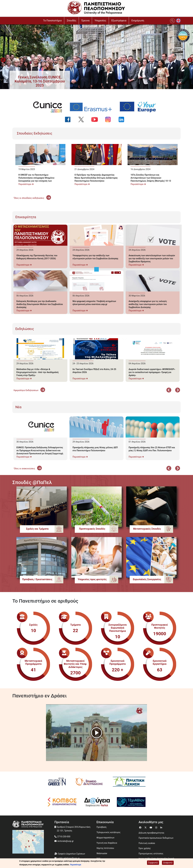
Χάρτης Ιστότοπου (105, 848)
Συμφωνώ (153, 863)
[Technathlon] (131, 802)
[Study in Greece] (57, 782)
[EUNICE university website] (49, 107)
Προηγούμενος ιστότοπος (151, 854)
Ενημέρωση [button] (138, 21)
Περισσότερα (26, 184)
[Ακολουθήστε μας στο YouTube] (96, 119)
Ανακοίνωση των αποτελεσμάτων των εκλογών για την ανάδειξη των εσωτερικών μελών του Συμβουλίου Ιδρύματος (152, 258)
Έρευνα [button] (85, 21)
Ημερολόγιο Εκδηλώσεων (29, 390)
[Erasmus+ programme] (93, 107)
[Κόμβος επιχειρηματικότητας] (62, 802)
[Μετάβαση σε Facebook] (141, 827)
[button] (40, 81)
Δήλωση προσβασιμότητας (151, 833)
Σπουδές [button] (72, 21)
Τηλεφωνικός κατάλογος (108, 832)
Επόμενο (177, 390)
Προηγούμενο (3, 60)
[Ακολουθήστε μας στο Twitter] (83, 119)
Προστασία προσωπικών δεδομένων (156, 838)
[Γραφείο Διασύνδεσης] (90, 782)
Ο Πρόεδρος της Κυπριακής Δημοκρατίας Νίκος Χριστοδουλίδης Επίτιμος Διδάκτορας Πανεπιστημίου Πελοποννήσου (96, 178)
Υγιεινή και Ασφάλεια (107, 843)
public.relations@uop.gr (68, 858)
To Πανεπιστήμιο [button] (52, 21)
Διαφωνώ (168, 863)
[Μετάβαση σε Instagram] (157, 827)
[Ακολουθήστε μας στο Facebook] (70, 119)
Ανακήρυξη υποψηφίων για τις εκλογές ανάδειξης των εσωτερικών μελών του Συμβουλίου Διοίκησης (148, 304)
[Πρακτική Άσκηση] (129, 782)
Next (190, 60)
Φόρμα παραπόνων (105, 838)
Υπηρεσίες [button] (100, 21)
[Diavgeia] (97, 802)
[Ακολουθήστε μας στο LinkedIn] (123, 119)
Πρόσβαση (101, 827)
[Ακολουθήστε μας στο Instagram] (110, 119)
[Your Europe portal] (140, 107)
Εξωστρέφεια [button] (119, 21)
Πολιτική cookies (147, 843)
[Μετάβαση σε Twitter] (146, 827)
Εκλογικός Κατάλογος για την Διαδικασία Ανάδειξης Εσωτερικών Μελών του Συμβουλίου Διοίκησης (40, 304)
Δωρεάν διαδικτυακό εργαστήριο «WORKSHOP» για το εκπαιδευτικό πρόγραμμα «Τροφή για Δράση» (152, 372)
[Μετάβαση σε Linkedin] (162, 827)
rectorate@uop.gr (65, 841)
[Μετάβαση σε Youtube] (151, 827)
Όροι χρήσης (145, 848)
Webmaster (102, 853)
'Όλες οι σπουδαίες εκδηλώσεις (32, 198)
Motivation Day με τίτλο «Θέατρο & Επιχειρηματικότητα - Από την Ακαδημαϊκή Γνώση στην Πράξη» (37, 372)
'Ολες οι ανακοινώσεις (28, 469)
